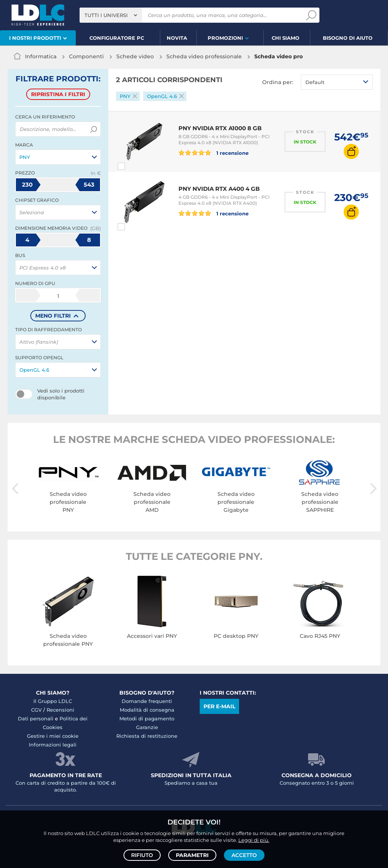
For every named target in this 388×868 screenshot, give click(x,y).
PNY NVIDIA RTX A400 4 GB (219, 189)
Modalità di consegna (147, 710)
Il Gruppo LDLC (53, 701)
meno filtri (53, 316)
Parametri (192, 855)
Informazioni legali (53, 745)
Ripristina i (58, 94)
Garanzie (147, 727)
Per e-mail (219, 706)
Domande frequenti (147, 701)
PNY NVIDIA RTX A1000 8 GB (220, 128)
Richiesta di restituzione (147, 736)
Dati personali (36, 718)
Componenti (86, 56)
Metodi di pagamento (147, 718)
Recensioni (60, 710)
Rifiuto (142, 855)
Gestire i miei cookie (53, 736)
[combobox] (111, 15)
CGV (36, 710)
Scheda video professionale (204, 56)
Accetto (244, 855)
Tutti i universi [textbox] (106, 15)
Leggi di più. (254, 840)
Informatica (41, 56)
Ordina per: (278, 82)
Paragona (135, 166)
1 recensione (214, 153)
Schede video (135, 56)
